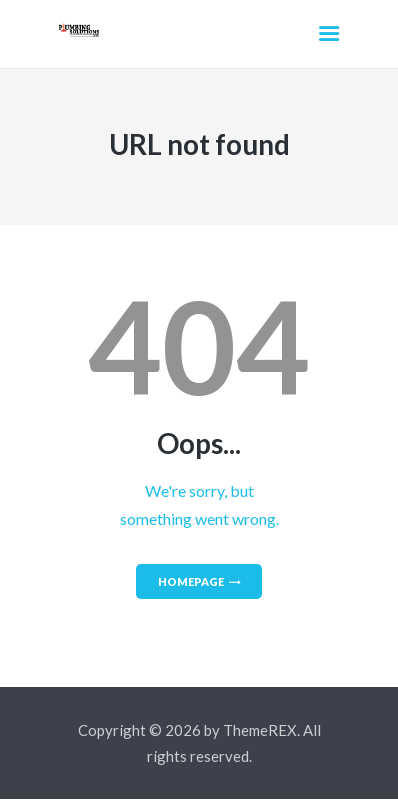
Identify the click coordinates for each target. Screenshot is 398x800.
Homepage (191, 581)
